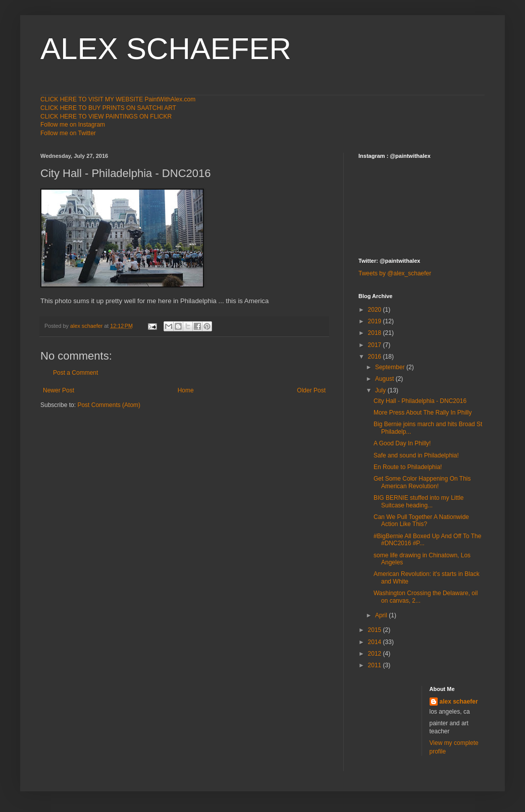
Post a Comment (75, 373)
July (381, 390)
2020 (376, 310)
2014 (376, 642)
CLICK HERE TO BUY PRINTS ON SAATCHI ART (108, 108)
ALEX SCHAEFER (166, 49)
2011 (376, 665)
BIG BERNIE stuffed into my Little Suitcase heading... (419, 501)
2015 (376, 630)
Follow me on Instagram (73, 125)
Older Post (311, 390)
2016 (376, 357)
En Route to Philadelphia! (408, 467)
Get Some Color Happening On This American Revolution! (422, 482)
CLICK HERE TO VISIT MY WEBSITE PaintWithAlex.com (118, 99)
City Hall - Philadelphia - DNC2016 (420, 401)
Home (186, 390)
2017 (376, 345)
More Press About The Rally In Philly (423, 413)
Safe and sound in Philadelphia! (416, 455)
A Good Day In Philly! (402, 443)
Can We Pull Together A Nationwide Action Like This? (421, 520)
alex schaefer (459, 702)
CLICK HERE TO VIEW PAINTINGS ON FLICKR (106, 117)
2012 (376, 654)
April (382, 615)
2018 (376, 333)
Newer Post (59, 390)
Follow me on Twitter (68, 133)
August (385, 379)
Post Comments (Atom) (109, 405)
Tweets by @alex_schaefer (395, 273)
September (391, 367)
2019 (376, 321)
